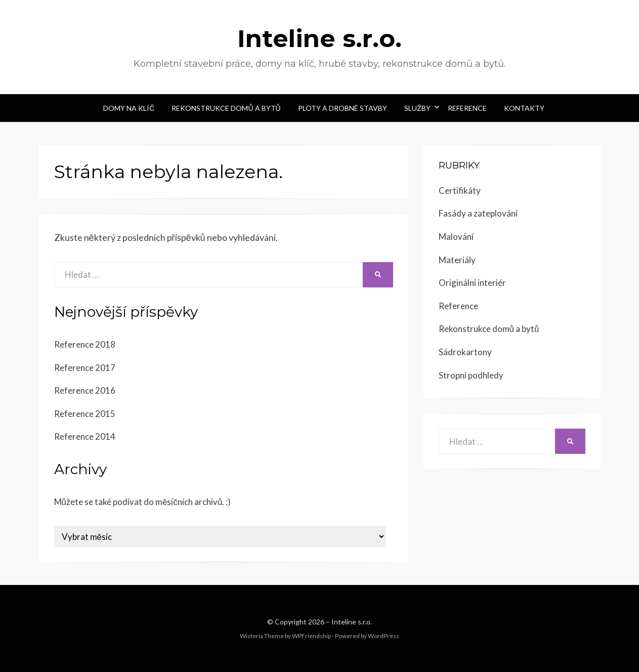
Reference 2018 (85, 344)
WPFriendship (311, 636)
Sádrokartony (465, 352)
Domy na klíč (129, 108)
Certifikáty (460, 191)
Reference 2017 (85, 368)
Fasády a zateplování (478, 213)
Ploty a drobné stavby (343, 108)
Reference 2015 (85, 414)
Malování (456, 237)
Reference (467, 108)
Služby (417, 108)
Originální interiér (472, 283)
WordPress (384, 636)
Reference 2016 (85, 390)
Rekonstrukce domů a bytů (226, 108)
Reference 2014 (85, 436)
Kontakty (524, 108)
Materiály (457, 260)
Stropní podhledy (471, 375)
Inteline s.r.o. (319, 38)
